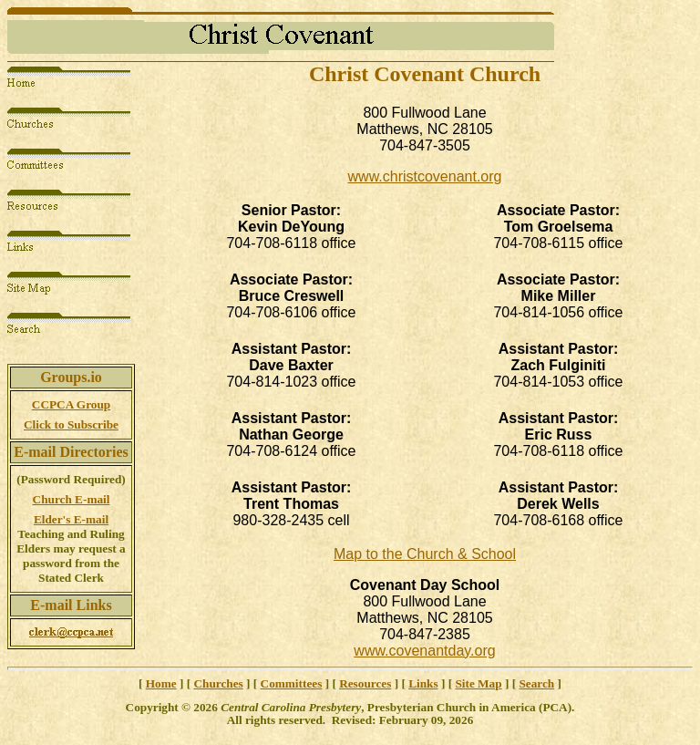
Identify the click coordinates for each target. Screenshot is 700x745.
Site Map (478, 683)
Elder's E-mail (71, 519)
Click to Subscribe (71, 424)
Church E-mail (72, 499)
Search (536, 683)
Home (161, 683)
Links (423, 683)
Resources (365, 683)
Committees (292, 683)
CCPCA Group (71, 404)
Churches (218, 683)
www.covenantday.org (424, 651)
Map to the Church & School (425, 554)
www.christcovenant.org (425, 176)
